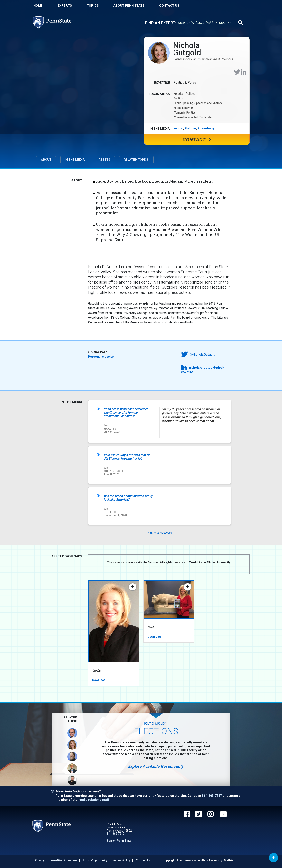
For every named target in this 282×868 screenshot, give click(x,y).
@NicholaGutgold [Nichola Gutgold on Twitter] (198, 354)
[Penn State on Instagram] (210, 815)
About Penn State (129, 5)
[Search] (207, 22)
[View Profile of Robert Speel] (72, 756)
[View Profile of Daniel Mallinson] (72, 733)
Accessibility (122, 861)
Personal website (101, 357)
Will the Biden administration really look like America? (128, 498)
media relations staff (94, 800)
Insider (178, 128)
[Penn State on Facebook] (187, 815)
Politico (190, 128)
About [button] (46, 160)
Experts (65, 5)
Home (38, 5)
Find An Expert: (161, 23)
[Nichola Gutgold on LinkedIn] (244, 72)
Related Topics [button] (136, 160)
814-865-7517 (212, 796)
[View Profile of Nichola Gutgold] (72, 745)
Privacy (40, 861)
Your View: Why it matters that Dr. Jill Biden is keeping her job (127, 457)
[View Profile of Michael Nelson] (72, 768)
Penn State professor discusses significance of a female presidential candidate (126, 413)
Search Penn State (119, 841)
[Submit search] (240, 22)
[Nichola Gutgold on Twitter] (237, 72)
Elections (156, 731)
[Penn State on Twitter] (198, 815)
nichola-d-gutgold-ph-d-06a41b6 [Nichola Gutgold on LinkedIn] (202, 369)
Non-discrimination (64, 861)
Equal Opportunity (95, 861)
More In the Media (160, 533)
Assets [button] (104, 160)
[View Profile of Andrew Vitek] (72, 780)
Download (99, 680)
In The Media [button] (75, 160)
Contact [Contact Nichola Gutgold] (197, 140)
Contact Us (169, 5)
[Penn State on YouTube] (223, 815)
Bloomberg (206, 128)
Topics (93, 5)
